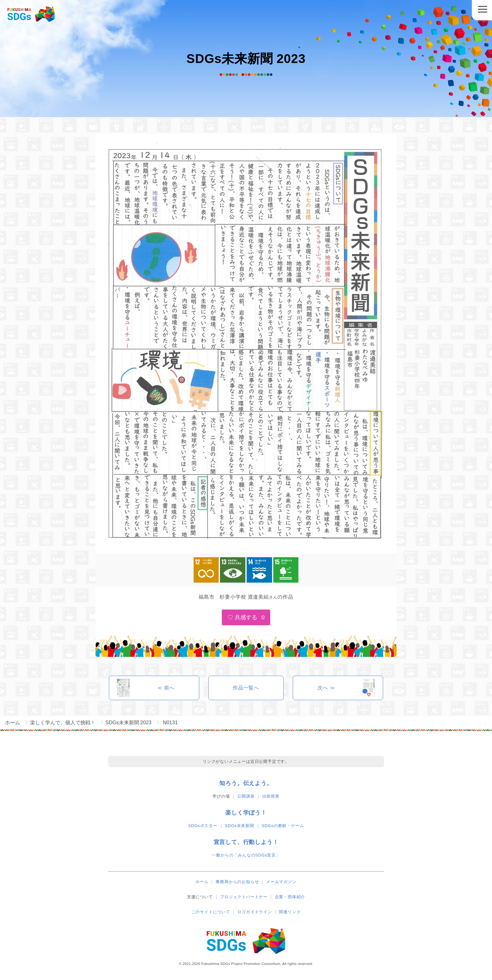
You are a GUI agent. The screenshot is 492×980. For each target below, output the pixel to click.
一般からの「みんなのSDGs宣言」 (246, 855)
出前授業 (271, 796)
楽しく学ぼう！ (246, 813)
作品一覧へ (246, 688)
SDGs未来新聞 (240, 826)
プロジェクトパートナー (244, 897)
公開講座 (246, 796)
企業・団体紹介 (290, 897)
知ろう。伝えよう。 (246, 783)
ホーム (202, 882)
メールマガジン (281, 882)
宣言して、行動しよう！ (246, 842)
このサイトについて (211, 912)
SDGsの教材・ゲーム (283, 826)
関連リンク (290, 912)
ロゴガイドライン (254, 912)
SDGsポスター (203, 826)
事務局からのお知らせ (237, 882)
